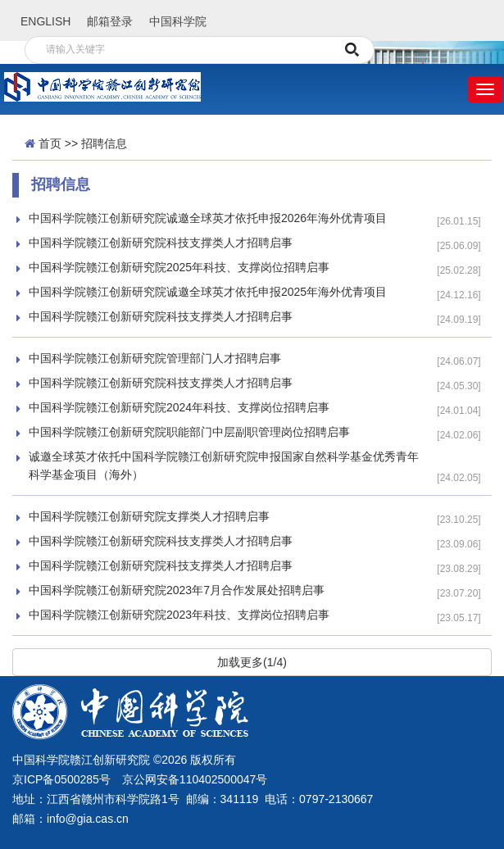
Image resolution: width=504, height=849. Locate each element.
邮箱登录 (110, 21)
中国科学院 (178, 21)
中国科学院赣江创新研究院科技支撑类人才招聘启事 (161, 243)
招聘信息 (104, 143)
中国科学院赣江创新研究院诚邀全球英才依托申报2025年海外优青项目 (208, 292)
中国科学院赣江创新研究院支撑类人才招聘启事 (149, 516)
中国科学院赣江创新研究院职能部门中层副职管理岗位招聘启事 (189, 432)
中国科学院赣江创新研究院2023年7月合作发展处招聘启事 (177, 590)
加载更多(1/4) (252, 662)
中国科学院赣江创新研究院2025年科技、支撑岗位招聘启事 (179, 267)
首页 (50, 143)
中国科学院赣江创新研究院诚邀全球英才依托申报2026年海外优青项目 (208, 218)
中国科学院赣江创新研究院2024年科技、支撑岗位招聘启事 (179, 407)
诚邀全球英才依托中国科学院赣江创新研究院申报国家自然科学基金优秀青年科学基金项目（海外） (224, 465)
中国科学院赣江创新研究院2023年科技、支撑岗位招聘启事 (179, 615)
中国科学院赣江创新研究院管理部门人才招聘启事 (155, 358)
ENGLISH (45, 21)
